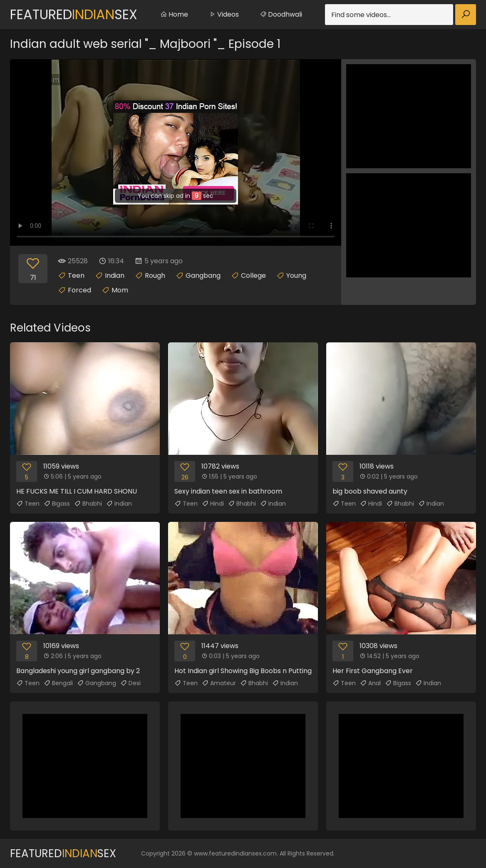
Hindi (213, 504)
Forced (79, 290)
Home (174, 14)
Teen (76, 276)
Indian (115, 276)
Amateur (219, 683)
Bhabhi (88, 504)
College (253, 276)
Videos (224, 14)
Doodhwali (281, 14)
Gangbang (203, 276)
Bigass (57, 504)
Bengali (58, 683)
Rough (155, 276)
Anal (370, 683)
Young (296, 276)
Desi (130, 683)
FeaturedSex (74, 14)
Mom (120, 290)
